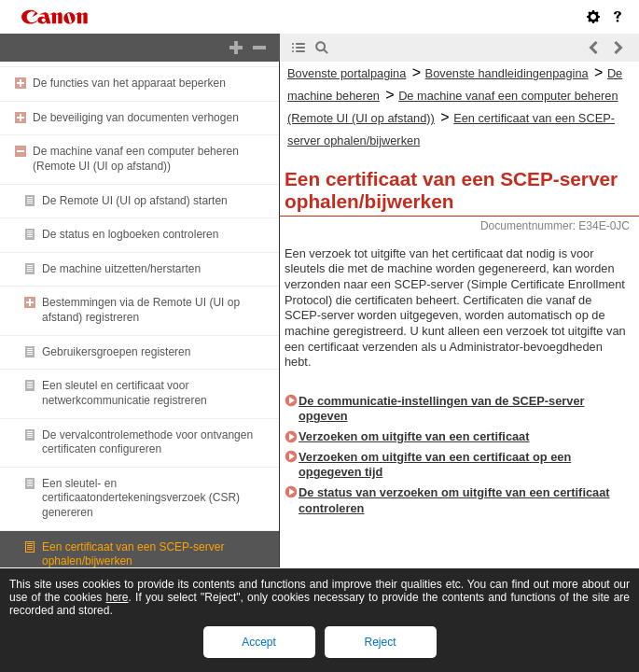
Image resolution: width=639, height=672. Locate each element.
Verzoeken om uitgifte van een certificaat (414, 436)
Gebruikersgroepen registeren (116, 352)
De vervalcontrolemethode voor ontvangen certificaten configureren (147, 442)
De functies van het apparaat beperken (129, 83)
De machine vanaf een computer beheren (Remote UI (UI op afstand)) (136, 159)
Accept (259, 642)
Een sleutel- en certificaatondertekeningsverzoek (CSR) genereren (141, 498)
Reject (380, 642)
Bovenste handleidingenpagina (507, 73)
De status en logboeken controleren (130, 234)
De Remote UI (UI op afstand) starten (135, 201)
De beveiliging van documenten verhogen (136, 118)
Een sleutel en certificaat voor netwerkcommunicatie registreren (125, 393)
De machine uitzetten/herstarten (121, 269)
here (118, 597)
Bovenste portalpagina (347, 73)
